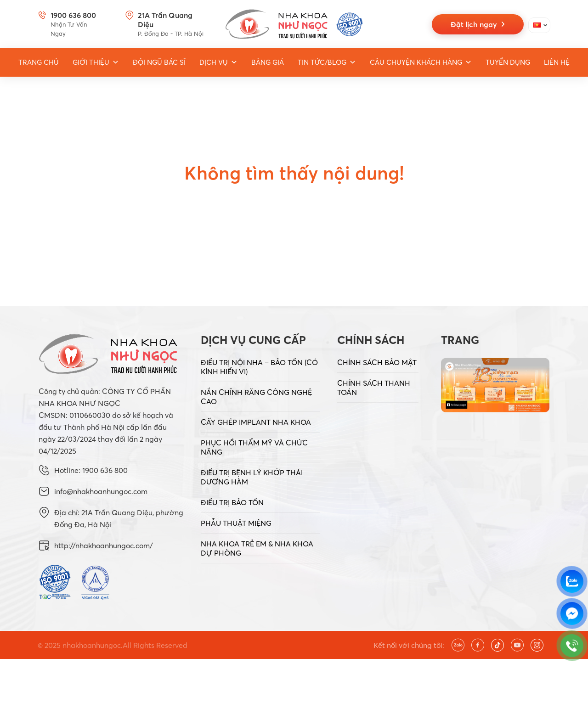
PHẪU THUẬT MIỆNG (236, 523)
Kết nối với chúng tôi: (409, 645)
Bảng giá (268, 62)
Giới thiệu (96, 62)
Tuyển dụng (508, 62)
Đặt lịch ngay (478, 24)
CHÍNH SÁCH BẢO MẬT (377, 362)
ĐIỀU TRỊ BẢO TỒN (232, 502)
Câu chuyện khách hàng (421, 62)
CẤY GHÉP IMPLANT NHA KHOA (256, 422)
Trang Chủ (39, 62)
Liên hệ (557, 62)
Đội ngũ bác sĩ (159, 62)
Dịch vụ (218, 62)
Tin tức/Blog (327, 62)
